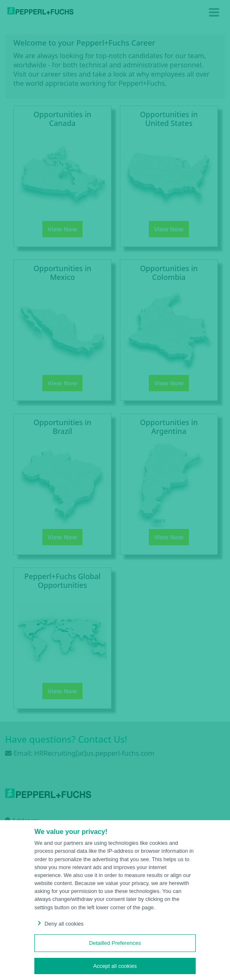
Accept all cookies (115, 966)
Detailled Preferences (115, 943)
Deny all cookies (59, 924)
